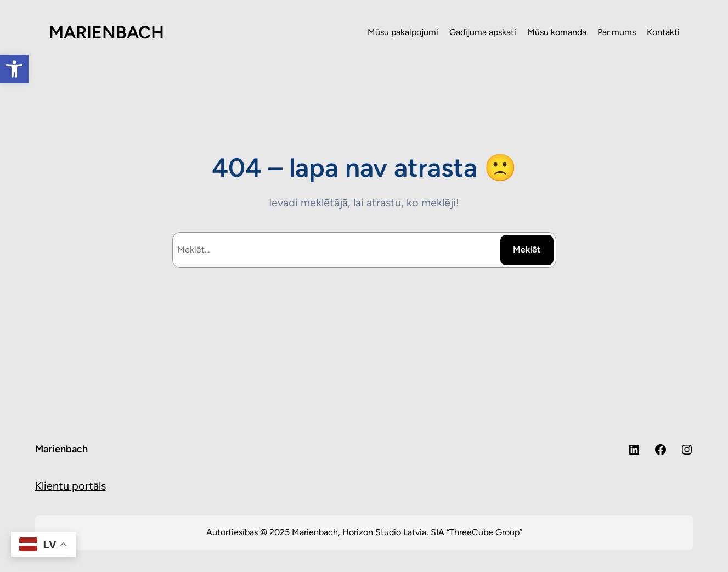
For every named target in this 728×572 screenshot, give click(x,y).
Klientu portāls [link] (70, 486)
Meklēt (527, 249)
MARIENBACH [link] (106, 32)
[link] (14, 69)
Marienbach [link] (61, 449)
